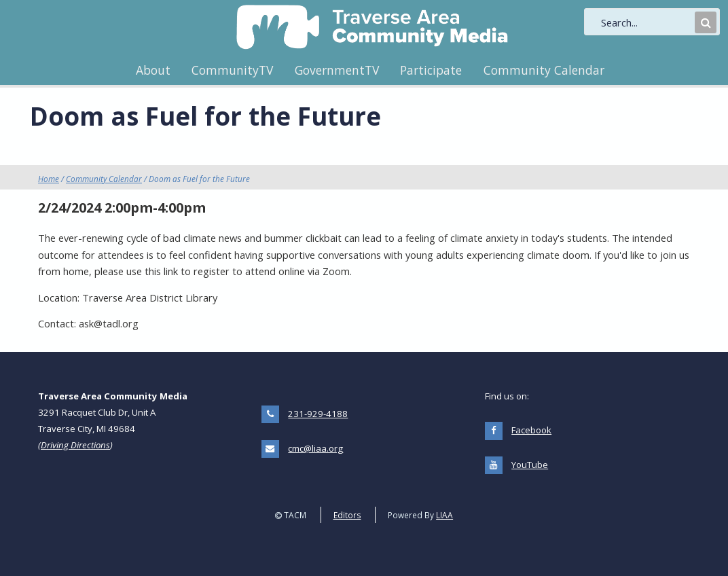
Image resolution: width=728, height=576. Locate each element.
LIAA (444, 515)
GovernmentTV (337, 70)
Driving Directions (75, 445)
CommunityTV (232, 70)
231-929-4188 (318, 414)
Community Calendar (544, 70)
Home (49, 179)
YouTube (530, 465)
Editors (347, 515)
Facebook (531, 430)
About (153, 70)
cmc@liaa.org (315, 448)
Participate (431, 70)
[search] (647, 22)
